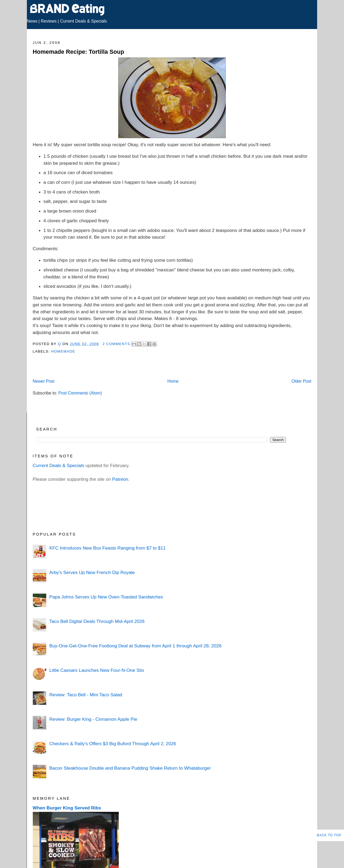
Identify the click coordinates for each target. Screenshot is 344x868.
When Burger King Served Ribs (67, 808)
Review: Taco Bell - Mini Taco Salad (86, 695)
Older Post (302, 381)
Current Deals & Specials (83, 21)
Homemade (63, 351)
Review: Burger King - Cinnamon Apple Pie (93, 719)
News (32, 21)
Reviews (49, 21)
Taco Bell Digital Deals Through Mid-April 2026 (97, 621)
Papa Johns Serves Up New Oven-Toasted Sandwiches (106, 597)
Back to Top (329, 835)
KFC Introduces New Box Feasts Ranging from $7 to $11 (107, 548)
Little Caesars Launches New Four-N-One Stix (97, 670)
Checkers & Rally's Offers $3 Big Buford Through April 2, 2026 (113, 744)
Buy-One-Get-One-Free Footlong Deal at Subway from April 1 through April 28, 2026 (135, 646)
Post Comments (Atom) (80, 393)
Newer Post (44, 381)
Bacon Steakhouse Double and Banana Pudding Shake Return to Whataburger (130, 768)
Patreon (120, 479)
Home (173, 381)
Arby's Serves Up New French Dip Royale (92, 572)
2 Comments (116, 344)
